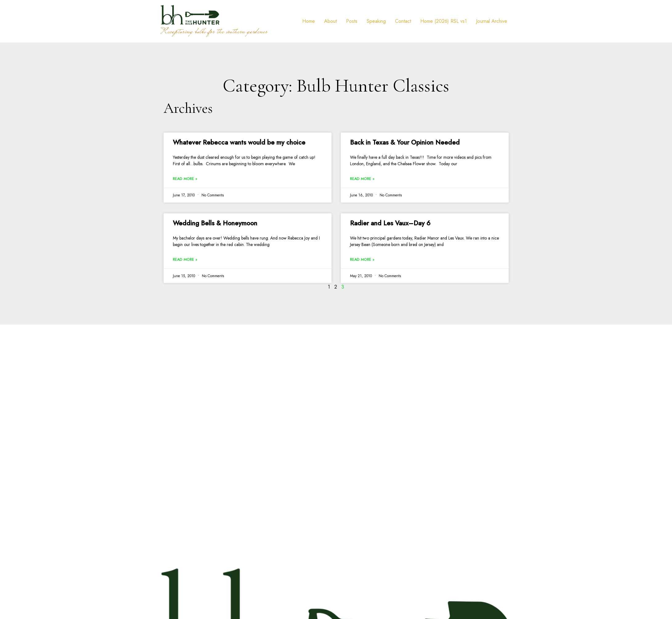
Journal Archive (492, 21)
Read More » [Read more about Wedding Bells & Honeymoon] (185, 260)
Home (309, 21)
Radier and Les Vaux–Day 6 (390, 223)
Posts (352, 21)
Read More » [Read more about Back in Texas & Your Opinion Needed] (362, 179)
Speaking (376, 21)
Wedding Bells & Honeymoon (215, 223)
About (330, 21)
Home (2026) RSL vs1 (444, 21)
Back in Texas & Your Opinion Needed (405, 142)
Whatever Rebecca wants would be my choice (239, 142)
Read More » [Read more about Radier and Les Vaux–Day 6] (362, 260)
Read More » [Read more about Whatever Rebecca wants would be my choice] (185, 179)
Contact (403, 21)
